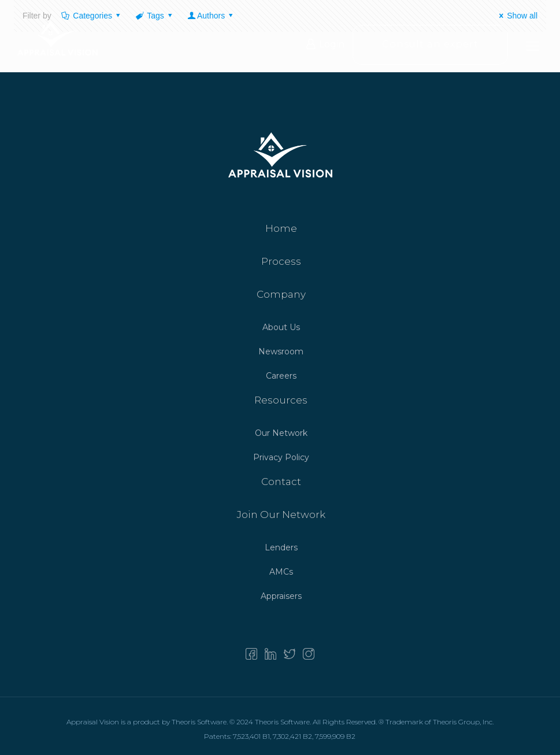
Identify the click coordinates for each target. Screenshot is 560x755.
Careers (281, 376)
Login (325, 45)
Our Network (281, 433)
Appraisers (281, 596)
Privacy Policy (281, 457)
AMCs (281, 572)
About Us (281, 327)
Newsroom (281, 351)
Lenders (281, 547)
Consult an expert (430, 45)
